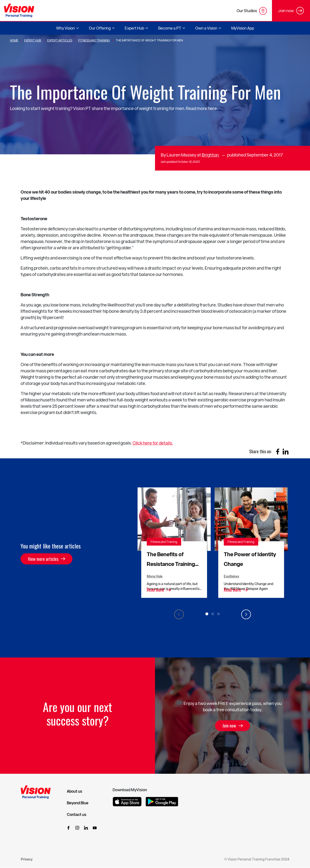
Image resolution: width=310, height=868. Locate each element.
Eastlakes (231, 576)
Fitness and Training (164, 542)
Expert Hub (33, 40)
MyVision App (243, 28)
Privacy (27, 859)
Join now (229, 726)
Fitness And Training (94, 40)
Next (246, 614)
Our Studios (252, 11)
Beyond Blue (78, 803)
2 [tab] (213, 614)
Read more (155, 590)
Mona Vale (155, 576)
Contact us (77, 814)
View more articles (43, 559)
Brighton (211, 155)
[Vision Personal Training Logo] (19, 11)
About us (74, 791)
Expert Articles (60, 40)
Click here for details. (153, 443)
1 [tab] (207, 614)
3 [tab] (218, 614)
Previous (179, 614)
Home (14, 40)
